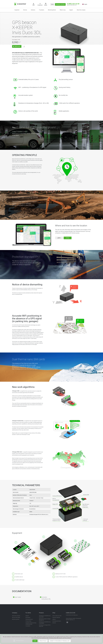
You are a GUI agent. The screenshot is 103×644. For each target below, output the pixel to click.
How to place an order (57, 616)
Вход (68, 238)
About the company (81, 10)
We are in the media (16, 618)
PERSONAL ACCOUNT (60, 4)
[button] (33, 10)
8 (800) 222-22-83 (73, 4)
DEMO (52, 4)
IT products (42, 10)
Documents (28, 618)
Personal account (29, 619)
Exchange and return (57, 621)
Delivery (54, 619)
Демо (59, 238)
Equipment (17, 10)
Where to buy (63, 10)
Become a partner (16, 619)
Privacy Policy (28, 621)
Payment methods (56, 618)
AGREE (35, 641)
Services (25, 10)
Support (71, 10)
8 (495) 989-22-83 (73, 5)
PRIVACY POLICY (43, 641)
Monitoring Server (52, 10)
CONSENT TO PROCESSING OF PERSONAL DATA (60, 641)
